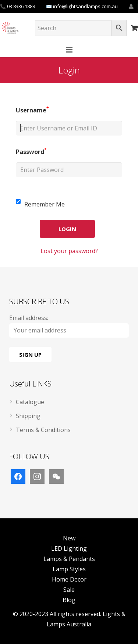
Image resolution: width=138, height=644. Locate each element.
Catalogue (30, 402)
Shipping (28, 416)
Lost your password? (69, 251)
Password (31, 152)
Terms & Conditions (43, 430)
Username (32, 110)
